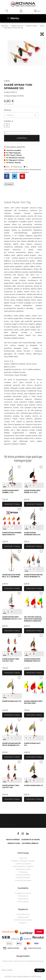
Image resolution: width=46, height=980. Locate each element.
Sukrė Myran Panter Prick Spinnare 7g (33, 576)
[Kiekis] (17, 133)
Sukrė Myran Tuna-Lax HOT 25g (11, 786)
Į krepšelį (22, 138)
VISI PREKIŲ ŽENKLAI (30, 843)
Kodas (7, 92)
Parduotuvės (14, 843)
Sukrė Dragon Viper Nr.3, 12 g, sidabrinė (11, 576)
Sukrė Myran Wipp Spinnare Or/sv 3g (32, 660)
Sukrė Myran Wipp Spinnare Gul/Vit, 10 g (12, 618)
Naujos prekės (13, 840)
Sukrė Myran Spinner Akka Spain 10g (12, 534)
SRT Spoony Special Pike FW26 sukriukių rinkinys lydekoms (33, 619)
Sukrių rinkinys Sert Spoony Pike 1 (33, 702)
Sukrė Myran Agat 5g (12, 701)
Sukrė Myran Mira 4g (33, 785)
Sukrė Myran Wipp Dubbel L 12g (10, 491)
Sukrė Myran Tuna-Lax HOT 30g (11, 660)
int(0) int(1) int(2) (12, 476)
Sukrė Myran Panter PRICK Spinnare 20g (11, 744)
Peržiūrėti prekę (12, 504)
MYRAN (20, 96)
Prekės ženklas (10, 96)
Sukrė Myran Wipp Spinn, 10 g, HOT (32, 491)
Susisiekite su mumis (23, 821)
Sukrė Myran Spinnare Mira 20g (32, 534)
